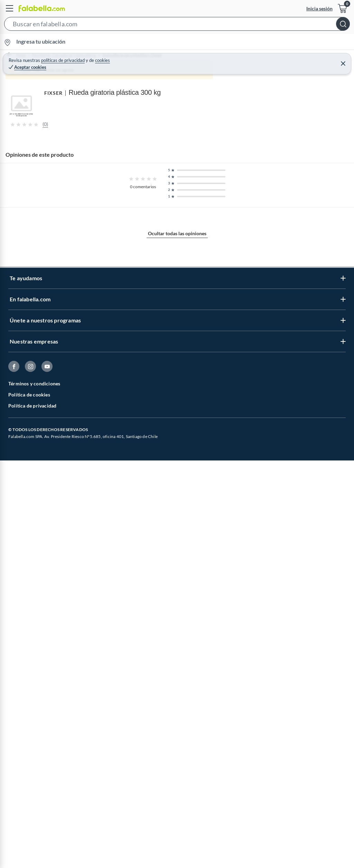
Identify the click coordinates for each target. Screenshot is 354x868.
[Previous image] (50, 220)
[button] (177, 25)
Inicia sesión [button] (319, 8)
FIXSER (9, 612)
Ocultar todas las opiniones (177, 756)
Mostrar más (177, 551)
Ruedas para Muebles (220, 55)
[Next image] (343, 220)
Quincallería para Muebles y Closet (152, 55)
